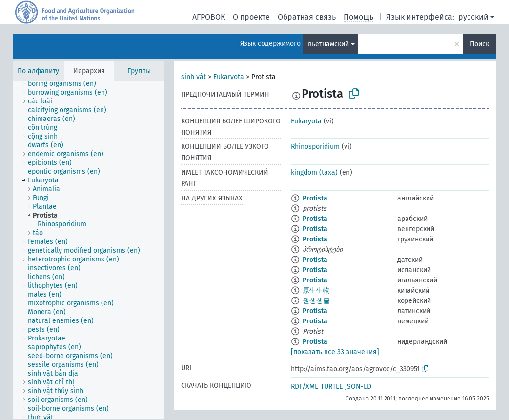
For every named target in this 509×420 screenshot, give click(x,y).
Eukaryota (229, 77)
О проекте (251, 17)
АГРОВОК (209, 17)
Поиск (479, 44)
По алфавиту (38, 71)
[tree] (88, 250)
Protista (315, 198)
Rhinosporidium (315, 147)
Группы (139, 71)
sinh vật (193, 77)
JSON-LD (358, 387)
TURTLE (332, 387)
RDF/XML (305, 387)
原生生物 (316, 290)
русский (473, 17)
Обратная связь (307, 17)
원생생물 (316, 301)
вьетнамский (328, 44)
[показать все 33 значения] (335, 352)
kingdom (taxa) (314, 172)
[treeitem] (66, 84)
